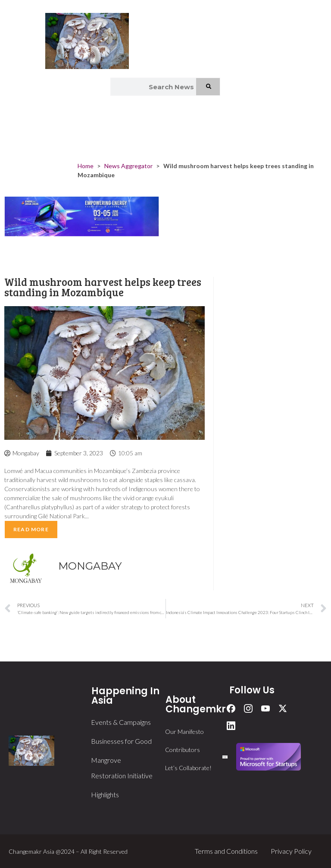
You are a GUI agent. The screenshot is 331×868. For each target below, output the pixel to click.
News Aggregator (128, 166)
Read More (31, 529)
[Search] (208, 87)
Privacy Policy (291, 851)
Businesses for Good (121, 741)
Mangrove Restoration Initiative (122, 768)
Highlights (105, 794)
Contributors (183, 750)
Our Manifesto (184, 732)
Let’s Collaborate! (188, 768)
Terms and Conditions (226, 851)
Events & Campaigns (121, 722)
